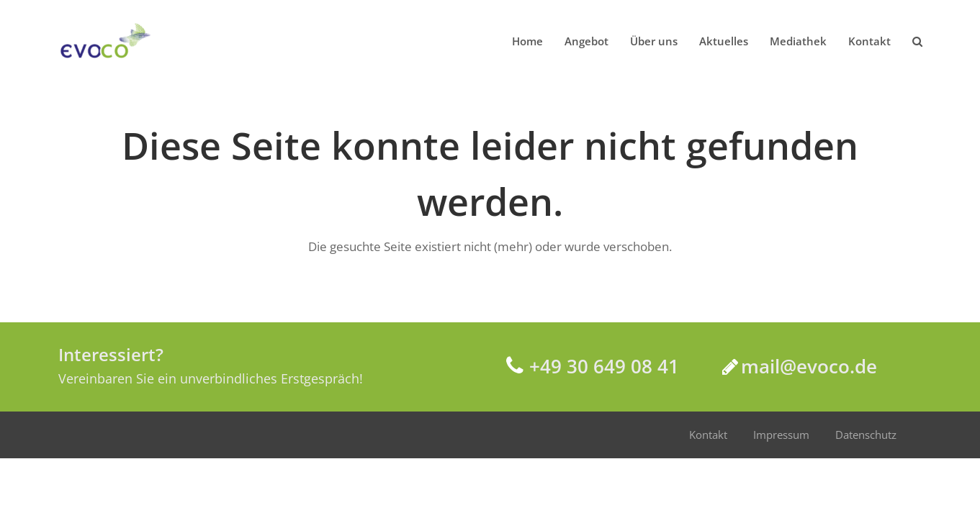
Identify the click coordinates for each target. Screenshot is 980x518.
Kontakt (708, 435)
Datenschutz (866, 435)
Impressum (781, 435)
